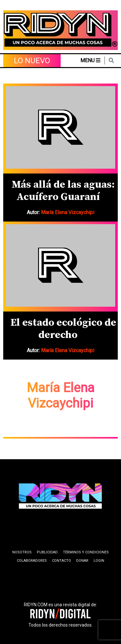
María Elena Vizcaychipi (68, 212)
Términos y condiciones (86, 552)
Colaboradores (32, 561)
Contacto (61, 561)
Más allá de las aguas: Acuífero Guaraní (63, 191)
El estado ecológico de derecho (63, 329)
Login (99, 561)
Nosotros (22, 552)
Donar (82, 561)
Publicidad (47, 552)
